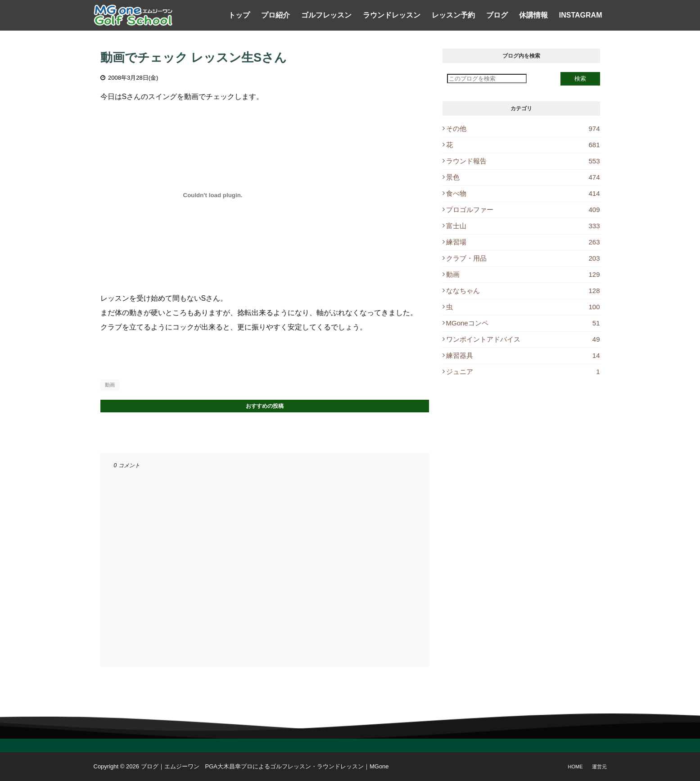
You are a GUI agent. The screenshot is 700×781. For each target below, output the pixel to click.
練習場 (523, 242)
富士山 (523, 226)
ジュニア (523, 372)
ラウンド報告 (523, 161)
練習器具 (523, 355)
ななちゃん (523, 291)
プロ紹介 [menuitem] (275, 15)
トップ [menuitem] (239, 15)
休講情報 (533, 15)
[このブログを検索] (487, 79)
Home (576, 767)
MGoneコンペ (523, 323)
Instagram (581, 15)
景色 (523, 177)
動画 (110, 385)
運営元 (599, 767)
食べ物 (523, 193)
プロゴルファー (523, 210)
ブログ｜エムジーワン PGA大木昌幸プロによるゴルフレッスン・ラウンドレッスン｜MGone (265, 766)
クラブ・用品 (523, 258)
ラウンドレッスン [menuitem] (392, 15)
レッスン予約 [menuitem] (453, 15)
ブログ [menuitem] (497, 15)
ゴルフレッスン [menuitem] (326, 15)
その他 (523, 129)
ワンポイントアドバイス (523, 339)
